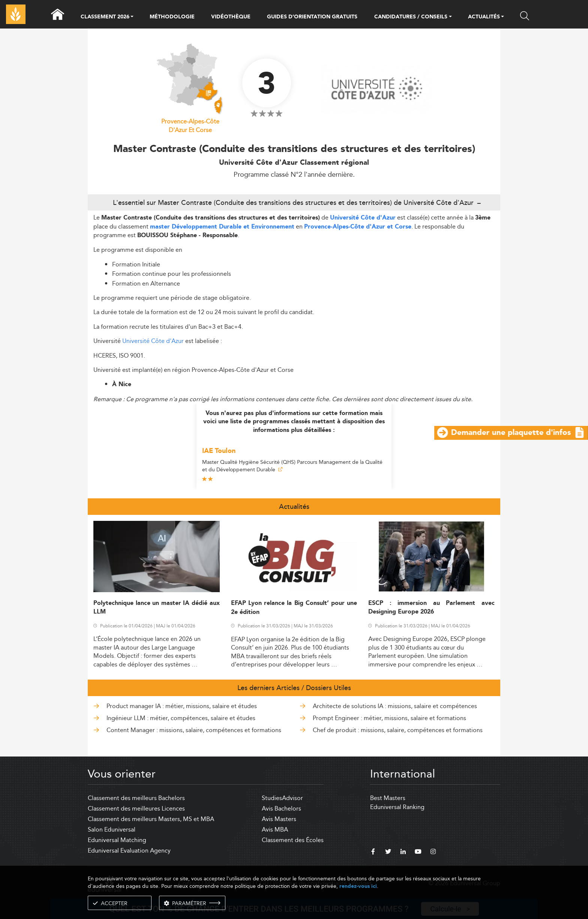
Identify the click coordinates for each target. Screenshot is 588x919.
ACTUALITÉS (484, 17)
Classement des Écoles (293, 840)
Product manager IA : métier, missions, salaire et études (182, 706)
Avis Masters (279, 819)
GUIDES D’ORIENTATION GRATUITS (312, 17)
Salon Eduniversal (112, 830)
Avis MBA (275, 830)
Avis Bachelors (281, 808)
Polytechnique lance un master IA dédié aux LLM (157, 608)
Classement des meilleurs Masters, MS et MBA (151, 819)
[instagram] (433, 853)
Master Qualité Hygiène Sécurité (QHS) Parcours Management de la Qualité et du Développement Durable (292, 466)
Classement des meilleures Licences (136, 808)
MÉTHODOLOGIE (172, 17)
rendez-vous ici (358, 886)
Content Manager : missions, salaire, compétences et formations (194, 730)
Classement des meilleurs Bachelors (136, 798)
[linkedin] (403, 853)
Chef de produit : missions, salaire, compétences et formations (398, 730)
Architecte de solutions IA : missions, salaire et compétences (395, 706)
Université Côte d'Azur (363, 218)
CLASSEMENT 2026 (105, 17)
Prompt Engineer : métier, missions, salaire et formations (389, 718)
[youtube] (418, 853)
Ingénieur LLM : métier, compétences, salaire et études (181, 718)
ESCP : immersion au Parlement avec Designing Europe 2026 (431, 608)
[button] (132, 17)
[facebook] (373, 853)
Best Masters (388, 798)
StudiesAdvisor (282, 798)
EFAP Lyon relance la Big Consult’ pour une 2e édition (294, 608)
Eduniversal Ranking (397, 807)
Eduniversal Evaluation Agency (129, 851)
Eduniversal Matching (117, 840)
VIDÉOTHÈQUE (231, 17)
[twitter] (388, 853)
